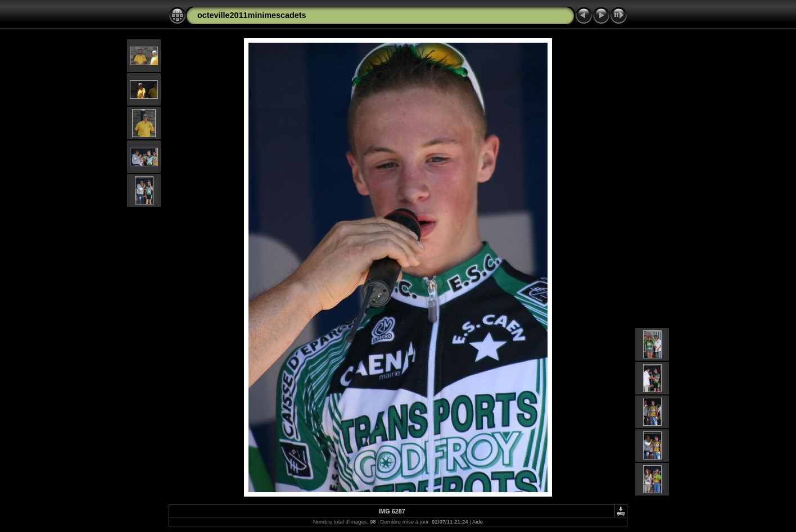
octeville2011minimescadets (252, 15)
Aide (478, 522)
